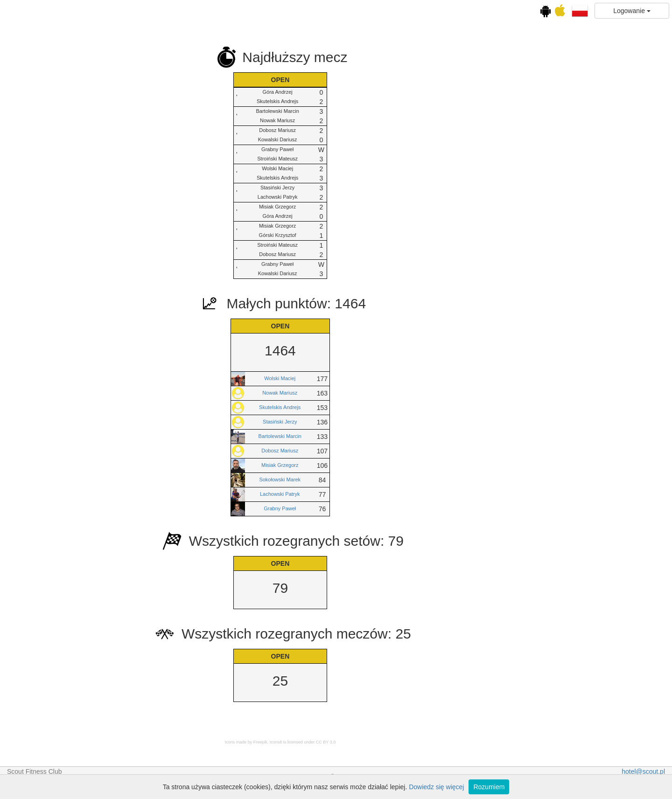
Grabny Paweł (391, 508)
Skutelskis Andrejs (391, 407)
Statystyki (58, 381)
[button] (580, 10)
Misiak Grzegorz (391, 465)
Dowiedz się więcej (436, 787)
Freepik (371, 742)
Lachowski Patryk (391, 494)
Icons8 (387, 742)
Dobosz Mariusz (391, 451)
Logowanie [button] (632, 11)
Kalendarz (58, 127)
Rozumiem (489, 787)
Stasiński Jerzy (391, 422)
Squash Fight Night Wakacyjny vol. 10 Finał (58, 333)
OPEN (58, 362)
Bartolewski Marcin (391, 436)
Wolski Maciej (391, 378)
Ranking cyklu (66, 214)
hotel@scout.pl (643, 771)
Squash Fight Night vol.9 (58, 293)
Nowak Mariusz (391, 393)
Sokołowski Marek (391, 479)
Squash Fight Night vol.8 (58, 256)
